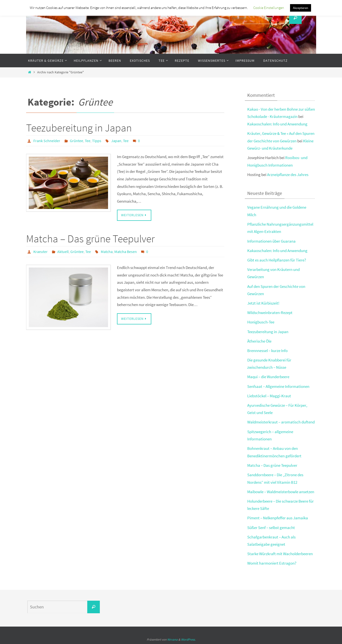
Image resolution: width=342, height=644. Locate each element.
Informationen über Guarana (271, 241)
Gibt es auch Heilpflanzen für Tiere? (277, 260)
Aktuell (63, 252)
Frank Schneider (47, 141)
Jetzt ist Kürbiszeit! (263, 303)
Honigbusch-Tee (261, 322)
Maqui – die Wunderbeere (268, 377)
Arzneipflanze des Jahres (288, 175)
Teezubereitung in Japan (79, 128)
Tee (88, 141)
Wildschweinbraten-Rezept (270, 313)
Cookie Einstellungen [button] (269, 8)
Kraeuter (40, 252)
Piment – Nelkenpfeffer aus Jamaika (278, 518)
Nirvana (172, 640)
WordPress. (188, 640)
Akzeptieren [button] (301, 8)
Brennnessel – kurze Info (267, 351)
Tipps (97, 141)
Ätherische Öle (259, 341)
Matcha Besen (126, 252)
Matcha (107, 252)
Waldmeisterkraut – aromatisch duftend (281, 422)
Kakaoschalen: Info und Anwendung (277, 124)
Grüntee (76, 141)
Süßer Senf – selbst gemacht (271, 528)
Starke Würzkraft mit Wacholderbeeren (280, 554)
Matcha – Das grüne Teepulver (90, 239)
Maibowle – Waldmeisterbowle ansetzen (281, 492)
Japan (116, 141)
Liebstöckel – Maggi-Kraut (269, 396)
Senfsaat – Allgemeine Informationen (278, 386)
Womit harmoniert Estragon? (272, 563)
